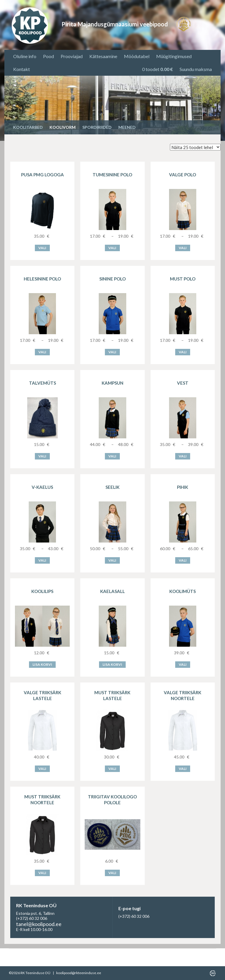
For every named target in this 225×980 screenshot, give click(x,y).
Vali (42, 248)
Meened (127, 127)
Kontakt (22, 69)
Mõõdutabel (137, 56)
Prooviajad (72, 56)
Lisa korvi (42, 664)
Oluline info (25, 56)
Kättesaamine (103, 56)
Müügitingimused (174, 56)
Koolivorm (63, 127)
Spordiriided (97, 127)
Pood (48, 56)
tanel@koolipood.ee (39, 924)
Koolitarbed (28, 127)
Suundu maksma (196, 69)
